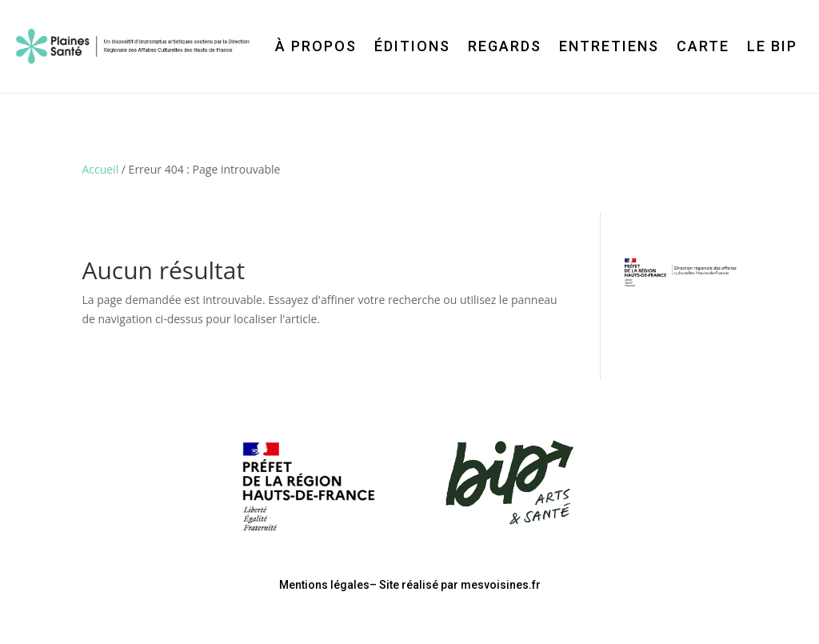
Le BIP (772, 46)
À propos (316, 46)
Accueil (100, 169)
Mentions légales (324, 585)
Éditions (412, 46)
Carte (703, 46)
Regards (505, 46)
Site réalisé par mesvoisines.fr (460, 585)
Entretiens (609, 46)
